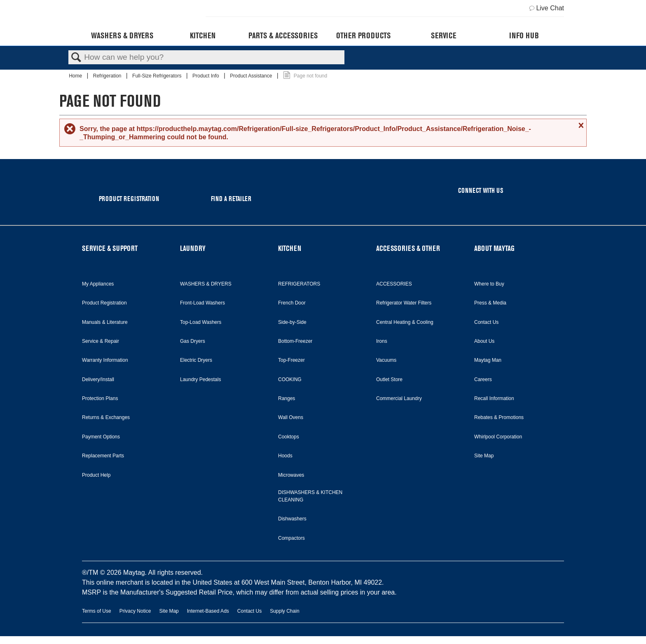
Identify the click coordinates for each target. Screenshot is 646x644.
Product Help (96, 475)
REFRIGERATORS (299, 284)
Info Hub (524, 35)
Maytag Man (488, 360)
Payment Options (101, 437)
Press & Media (490, 303)
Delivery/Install (98, 379)
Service (444, 35)
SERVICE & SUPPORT (110, 248)
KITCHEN (290, 248)
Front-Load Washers (202, 303)
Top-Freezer (291, 360)
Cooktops (289, 437)
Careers (483, 379)
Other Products (363, 35)
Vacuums (386, 360)
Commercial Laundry (399, 398)
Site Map (484, 456)
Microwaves (291, 475)
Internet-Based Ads (208, 611)
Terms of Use (97, 611)
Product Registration (104, 303)
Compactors (291, 538)
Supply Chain (284, 611)
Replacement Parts (103, 456)
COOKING (290, 379)
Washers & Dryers (122, 35)
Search (76, 58)
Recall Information (494, 398)
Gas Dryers (193, 341)
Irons (382, 341)
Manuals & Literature (105, 322)
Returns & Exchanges (106, 417)
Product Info (206, 76)
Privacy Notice (135, 611)
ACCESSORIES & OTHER (408, 248)
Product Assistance (252, 76)
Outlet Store (389, 379)
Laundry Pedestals (200, 379)
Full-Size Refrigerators (158, 76)
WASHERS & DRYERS (206, 284)
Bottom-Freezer (295, 341)
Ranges (287, 398)
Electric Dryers (196, 360)
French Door (292, 303)
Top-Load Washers (201, 322)
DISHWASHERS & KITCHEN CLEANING (310, 496)
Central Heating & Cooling (405, 322)
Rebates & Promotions (499, 417)
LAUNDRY (193, 248)
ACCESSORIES (394, 284)
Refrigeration (108, 76)
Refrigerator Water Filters (404, 303)
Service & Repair (101, 341)
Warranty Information (105, 360)
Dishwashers (292, 519)
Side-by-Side (292, 322)
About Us (484, 341)
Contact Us (486, 322)
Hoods (285, 456)
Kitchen (203, 35)
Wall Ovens (291, 417)
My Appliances (98, 284)
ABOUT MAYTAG (494, 248)
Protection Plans (100, 398)
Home (76, 76)
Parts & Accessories (283, 35)
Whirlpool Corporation (498, 437)
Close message (580, 125)
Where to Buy (489, 284)
